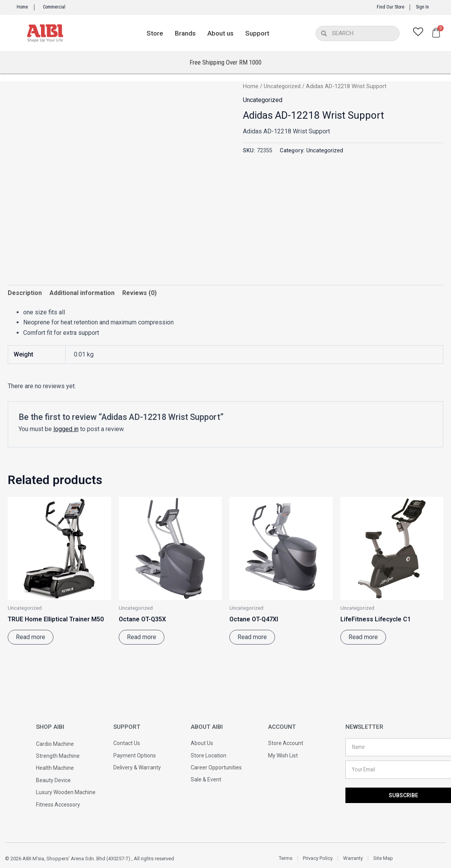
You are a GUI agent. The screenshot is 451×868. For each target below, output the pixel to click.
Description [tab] (25, 293)
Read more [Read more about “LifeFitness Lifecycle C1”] (363, 637)
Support (257, 33)
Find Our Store (390, 7)
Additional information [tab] (82, 293)
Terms (286, 858)
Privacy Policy (318, 858)
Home (22, 7)
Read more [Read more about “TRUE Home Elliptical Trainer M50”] (31, 637)
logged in (66, 429)
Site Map (383, 858)
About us (220, 33)
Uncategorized (282, 86)
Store (155, 33)
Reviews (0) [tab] (139, 293)
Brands (185, 33)
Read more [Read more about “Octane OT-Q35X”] (142, 637)
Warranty (353, 858)
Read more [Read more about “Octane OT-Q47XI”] (252, 637)
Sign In (422, 7)
